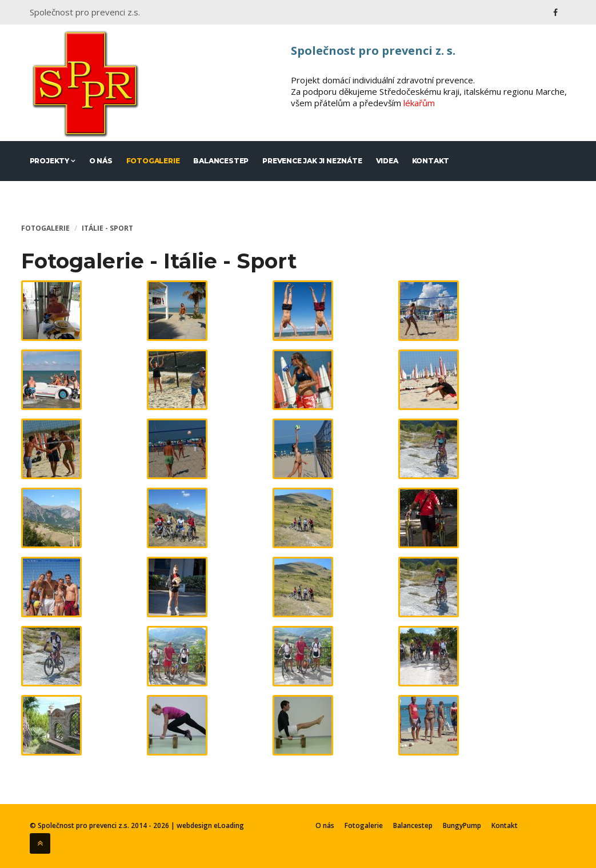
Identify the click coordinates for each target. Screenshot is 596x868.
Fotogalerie (153, 161)
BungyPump (462, 826)
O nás (101, 161)
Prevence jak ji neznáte (312, 161)
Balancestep (221, 161)
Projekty (53, 161)
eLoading (229, 825)
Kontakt (431, 161)
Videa (387, 161)
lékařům (419, 103)
